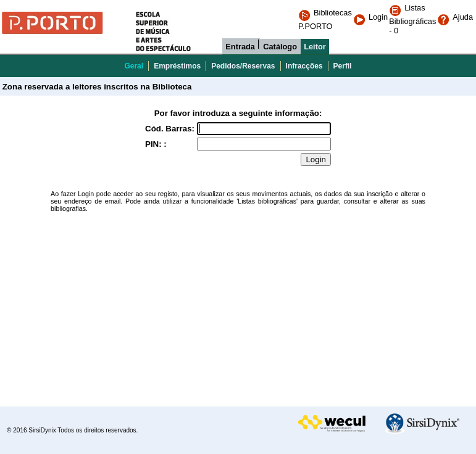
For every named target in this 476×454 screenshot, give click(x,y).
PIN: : (156, 144)
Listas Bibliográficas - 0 (412, 19)
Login (370, 17)
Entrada (240, 47)
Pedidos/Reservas (243, 66)
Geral (134, 66)
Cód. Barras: (170, 129)
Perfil (343, 66)
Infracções (304, 66)
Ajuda (455, 17)
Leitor (315, 47)
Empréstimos (177, 66)
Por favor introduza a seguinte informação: (238, 113)
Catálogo (280, 47)
